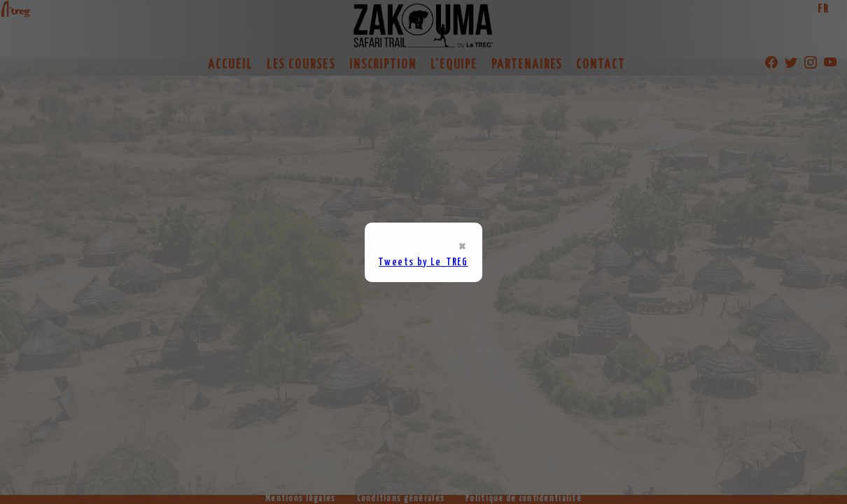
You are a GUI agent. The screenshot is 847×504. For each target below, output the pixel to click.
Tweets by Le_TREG (423, 262)
